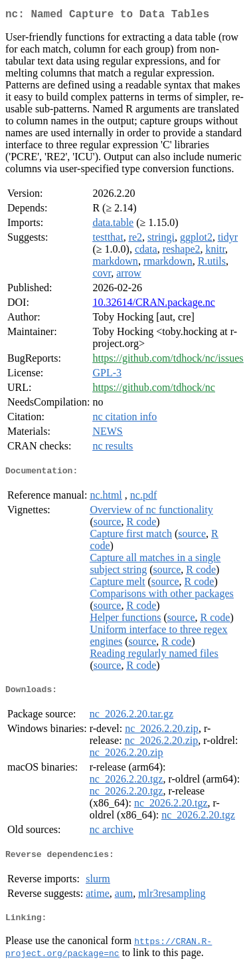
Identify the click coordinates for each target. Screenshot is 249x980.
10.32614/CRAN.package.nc (153, 305)
